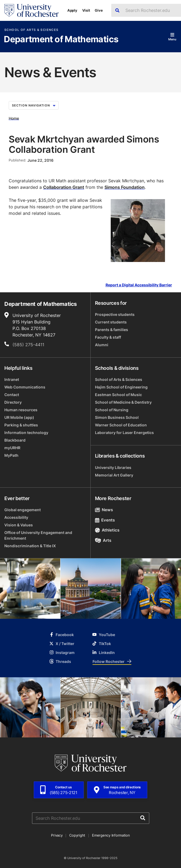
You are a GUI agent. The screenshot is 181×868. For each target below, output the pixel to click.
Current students (111, 322)
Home (14, 118)
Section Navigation (34, 105)
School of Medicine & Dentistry (123, 402)
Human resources (21, 410)
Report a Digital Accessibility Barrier (139, 285)
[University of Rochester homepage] (31, 10)
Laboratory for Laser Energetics (124, 433)
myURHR (12, 448)
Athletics (107, 530)
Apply (72, 10)
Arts (103, 540)
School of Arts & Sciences (31, 30)
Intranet (12, 379)
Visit (86, 10)
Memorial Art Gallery (114, 475)
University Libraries (113, 467)
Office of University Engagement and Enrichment (38, 535)
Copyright (77, 835)
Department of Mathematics (61, 40)
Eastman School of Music (118, 395)
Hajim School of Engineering (121, 387)
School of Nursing (112, 410)
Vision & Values (19, 525)
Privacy (57, 835)
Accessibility (16, 517)
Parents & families (112, 330)
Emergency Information (111, 835)
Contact (12, 395)
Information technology (26, 433)
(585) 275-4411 (28, 345)
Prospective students (115, 314)
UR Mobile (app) (19, 417)
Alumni (102, 345)
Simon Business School (117, 417)
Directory (13, 402)
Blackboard (15, 440)
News (104, 510)
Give (99, 10)
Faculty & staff (108, 337)
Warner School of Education (121, 425)
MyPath (11, 455)
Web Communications (25, 387)
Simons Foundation (125, 187)
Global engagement (23, 510)
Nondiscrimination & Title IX (30, 546)
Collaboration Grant (64, 187)
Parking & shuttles (21, 425)
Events (105, 520)
